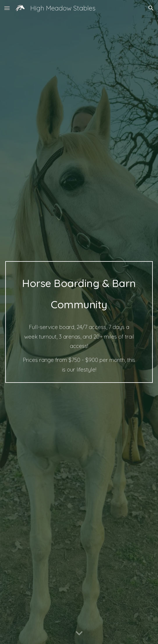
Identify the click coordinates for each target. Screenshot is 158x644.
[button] (7, 8)
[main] (79, 322)
